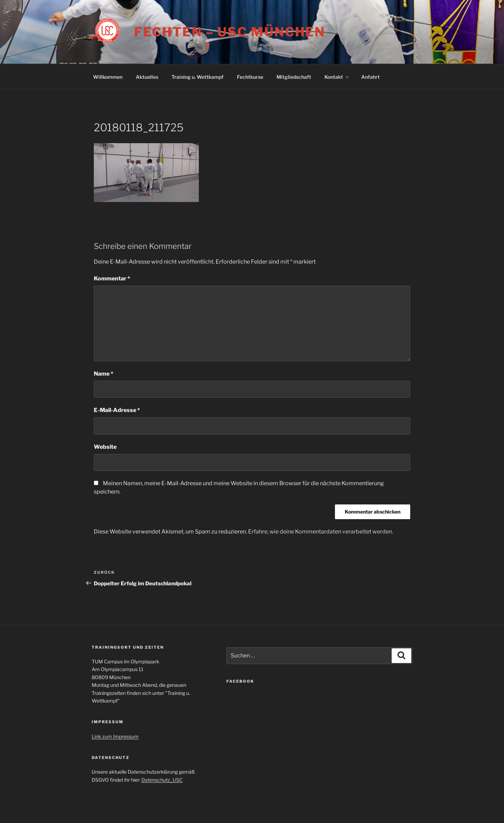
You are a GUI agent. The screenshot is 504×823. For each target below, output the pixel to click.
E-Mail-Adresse (117, 410)
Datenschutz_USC (162, 780)
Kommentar (112, 278)
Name (104, 374)
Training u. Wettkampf (198, 77)
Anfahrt (370, 77)
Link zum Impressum (115, 736)
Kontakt (337, 77)
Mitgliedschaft (294, 77)
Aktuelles (147, 77)
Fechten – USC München (230, 32)
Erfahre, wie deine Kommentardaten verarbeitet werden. (321, 532)
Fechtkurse (250, 77)
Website (105, 447)
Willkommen (108, 77)
